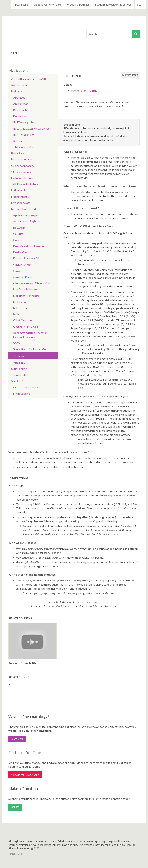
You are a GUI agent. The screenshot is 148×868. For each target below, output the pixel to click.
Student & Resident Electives (113, 5)
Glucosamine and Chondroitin (32, 283)
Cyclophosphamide (23, 166)
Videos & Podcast (78, 5)
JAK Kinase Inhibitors (25, 184)
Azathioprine (19, 85)
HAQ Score (21, 5)
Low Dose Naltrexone (27, 289)
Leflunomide (19, 190)
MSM (16, 314)
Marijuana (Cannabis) (26, 296)
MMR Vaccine (22, 394)
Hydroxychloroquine (24, 178)
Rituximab (19, 141)
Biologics (17, 91)
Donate (15, 807)
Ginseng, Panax (23, 277)
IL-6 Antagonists (24, 135)
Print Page (130, 75)
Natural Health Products (26, 209)
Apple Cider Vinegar (26, 215)
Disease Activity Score (48, 5)
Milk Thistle (21, 308)
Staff (140, 5)
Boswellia (19, 228)
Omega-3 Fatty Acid (26, 327)
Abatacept (20, 98)
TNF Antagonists (24, 147)
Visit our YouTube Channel (25, 775)
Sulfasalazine (19, 369)
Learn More (17, 739)
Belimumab (20, 110)
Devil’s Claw (21, 252)
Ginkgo (18, 271)
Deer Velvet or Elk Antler (29, 246)
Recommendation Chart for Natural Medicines (30, 335)
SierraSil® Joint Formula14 (30, 349)
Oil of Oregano (23, 320)
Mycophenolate (21, 203)
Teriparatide (19, 375)
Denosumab (21, 116)
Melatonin (20, 302)
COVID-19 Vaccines (26, 387)
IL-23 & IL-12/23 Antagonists (31, 129)
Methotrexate (20, 197)
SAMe (17, 343)
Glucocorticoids (21, 172)
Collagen (19, 240)
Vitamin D (19, 363)
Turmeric (19, 356)
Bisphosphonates (22, 159)
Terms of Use (15, 854)
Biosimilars (18, 153)
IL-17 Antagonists (24, 122)
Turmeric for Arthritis (84, 90)
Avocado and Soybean (27, 221)
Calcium (18, 234)
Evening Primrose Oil (26, 258)
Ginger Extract (22, 265)
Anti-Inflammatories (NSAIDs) (30, 79)
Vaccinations (19, 381)
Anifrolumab (21, 104)
